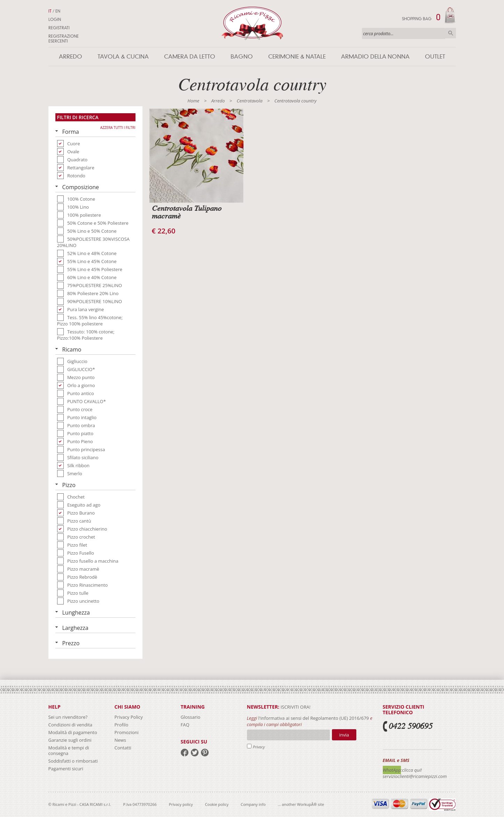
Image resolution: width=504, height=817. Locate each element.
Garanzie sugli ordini (70, 740)
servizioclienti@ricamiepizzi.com (415, 776)
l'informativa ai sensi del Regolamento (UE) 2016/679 (313, 718)
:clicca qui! (411, 770)
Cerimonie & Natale (297, 57)
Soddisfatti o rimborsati (73, 761)
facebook (185, 753)
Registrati (59, 28)
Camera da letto (190, 57)
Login (55, 20)
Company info (253, 804)
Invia (344, 735)
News (120, 740)
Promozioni (127, 732)
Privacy (259, 747)
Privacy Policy (129, 717)
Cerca (451, 33)
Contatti (123, 748)
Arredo (71, 57)
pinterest (205, 753)
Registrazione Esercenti (64, 39)
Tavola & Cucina (123, 57)
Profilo (122, 725)
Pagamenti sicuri (66, 769)
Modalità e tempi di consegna (69, 750)
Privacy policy (181, 804)
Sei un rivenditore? (68, 717)
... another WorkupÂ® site (301, 804)
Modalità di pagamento (73, 732)
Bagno (242, 57)
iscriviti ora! (295, 707)
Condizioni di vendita (71, 725)
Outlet (435, 57)
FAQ (185, 725)
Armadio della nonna (375, 57)
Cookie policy (217, 804)
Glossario (191, 717)
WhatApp (392, 770)
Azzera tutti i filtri (118, 128)
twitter (195, 753)
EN (58, 11)
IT (50, 11)
